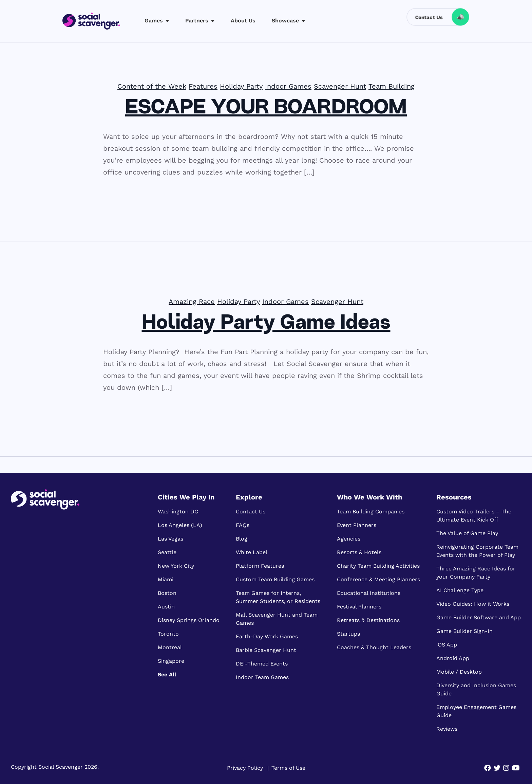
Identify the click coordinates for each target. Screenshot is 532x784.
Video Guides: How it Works (473, 604)
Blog (242, 539)
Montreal (170, 647)
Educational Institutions (369, 593)
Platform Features (260, 566)
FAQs (243, 525)
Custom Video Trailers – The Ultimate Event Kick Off (474, 516)
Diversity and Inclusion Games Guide (476, 689)
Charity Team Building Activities (378, 566)
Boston (167, 593)
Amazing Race (192, 302)
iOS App (447, 645)
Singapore (171, 661)
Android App (453, 658)
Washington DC (178, 512)
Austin (166, 607)
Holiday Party (241, 86)
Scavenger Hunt (340, 86)
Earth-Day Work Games (267, 636)
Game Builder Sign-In (464, 631)
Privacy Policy (245, 768)
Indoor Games (288, 86)
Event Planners (357, 525)
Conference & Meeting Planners (378, 579)
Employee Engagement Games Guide (476, 711)
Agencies (349, 539)
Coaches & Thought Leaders (374, 647)
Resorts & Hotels (359, 552)
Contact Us (251, 512)
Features (203, 86)
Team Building (392, 86)
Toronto (168, 634)
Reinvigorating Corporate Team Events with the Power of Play (477, 551)
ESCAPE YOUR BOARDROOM (266, 108)
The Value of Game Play (467, 533)
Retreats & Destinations (368, 620)
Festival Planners (359, 607)
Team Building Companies (371, 512)
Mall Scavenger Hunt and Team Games (277, 619)
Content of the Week (152, 86)
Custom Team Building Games (275, 579)
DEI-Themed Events (262, 664)
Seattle (167, 552)
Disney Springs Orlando (189, 620)
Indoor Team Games (262, 677)
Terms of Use (288, 768)
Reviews (447, 729)
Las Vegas (170, 539)
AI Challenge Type (460, 590)
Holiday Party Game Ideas (266, 324)
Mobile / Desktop (459, 672)
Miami (166, 579)
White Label (252, 552)
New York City (176, 566)
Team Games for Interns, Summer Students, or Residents (278, 597)
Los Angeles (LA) (180, 525)
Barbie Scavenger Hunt (266, 650)
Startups (348, 634)
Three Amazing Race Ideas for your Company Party (476, 573)
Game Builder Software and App (479, 617)
